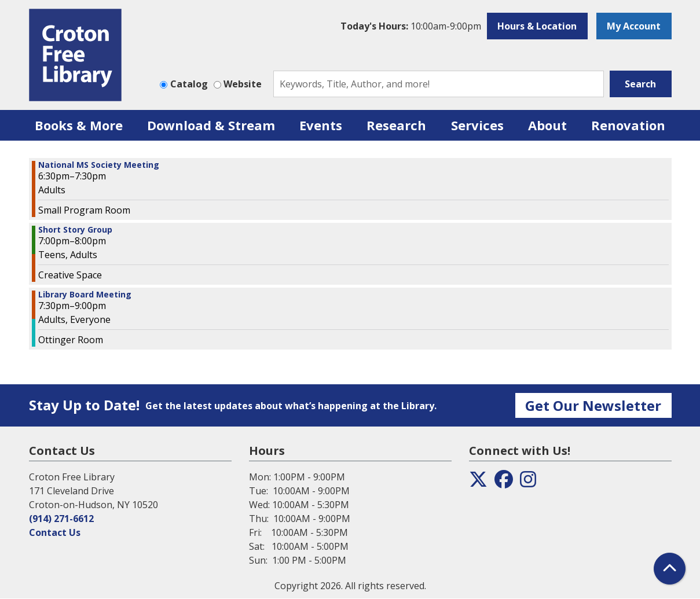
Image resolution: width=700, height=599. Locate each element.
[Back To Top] (670, 569)
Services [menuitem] (477, 125)
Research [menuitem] (396, 125)
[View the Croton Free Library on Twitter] (478, 483)
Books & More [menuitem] (79, 125)
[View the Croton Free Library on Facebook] (504, 483)
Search (640, 84)
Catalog (189, 84)
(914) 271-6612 (61, 519)
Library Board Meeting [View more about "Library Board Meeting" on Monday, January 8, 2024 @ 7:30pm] (85, 295)
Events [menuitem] (321, 125)
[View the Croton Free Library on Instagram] (528, 483)
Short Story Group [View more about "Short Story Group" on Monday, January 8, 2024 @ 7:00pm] (75, 230)
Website (243, 84)
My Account (634, 26)
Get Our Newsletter (593, 405)
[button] (411, 26)
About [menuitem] (547, 125)
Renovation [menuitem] (628, 125)
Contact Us (55, 532)
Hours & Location (537, 26)
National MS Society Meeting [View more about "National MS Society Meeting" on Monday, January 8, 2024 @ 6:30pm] (99, 165)
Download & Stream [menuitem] (211, 125)
